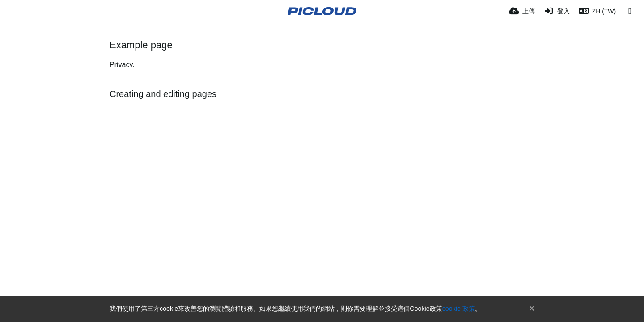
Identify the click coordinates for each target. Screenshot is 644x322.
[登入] (557, 11)
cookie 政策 (459, 309)
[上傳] (522, 11)
